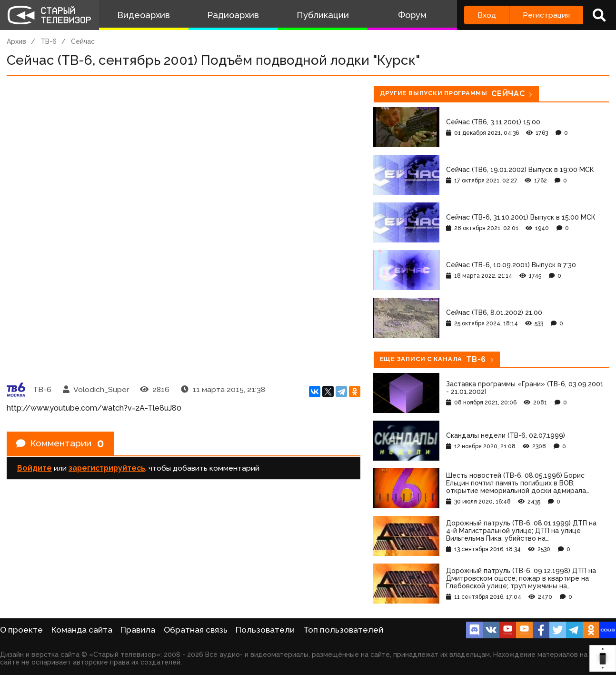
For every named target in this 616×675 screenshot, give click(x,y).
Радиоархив (233, 15)
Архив (16, 41)
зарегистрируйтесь (107, 468)
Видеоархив (144, 15)
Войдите (35, 468)
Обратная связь (196, 630)
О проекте (21, 630)
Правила (138, 630)
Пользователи (265, 630)
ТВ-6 (49, 41)
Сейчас (83, 41)
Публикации (323, 15)
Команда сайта (82, 630)
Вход (487, 15)
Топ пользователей (343, 630)
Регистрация (546, 15)
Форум (412, 15)
